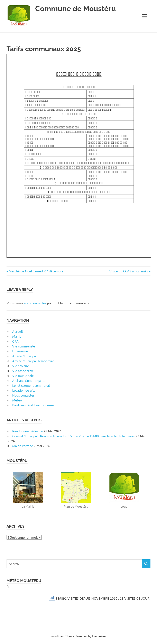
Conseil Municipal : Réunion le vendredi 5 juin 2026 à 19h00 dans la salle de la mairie (73, 436)
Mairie (17, 336)
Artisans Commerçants (29, 380)
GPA (15, 341)
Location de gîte (24, 390)
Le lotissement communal (31, 385)
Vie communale (24, 346)
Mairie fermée (23, 446)
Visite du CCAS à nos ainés (129, 271)
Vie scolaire (21, 366)
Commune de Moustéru (76, 8)
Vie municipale (23, 375)
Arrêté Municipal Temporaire (33, 361)
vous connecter (35, 303)
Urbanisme (20, 351)
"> (78, 594)
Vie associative (23, 371)
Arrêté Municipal (24, 356)
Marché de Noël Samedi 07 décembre (36, 271)
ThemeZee (99, 636)
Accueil (17, 331)
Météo (17, 400)
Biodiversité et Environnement (35, 405)
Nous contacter (23, 395)
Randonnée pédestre (27, 431)
